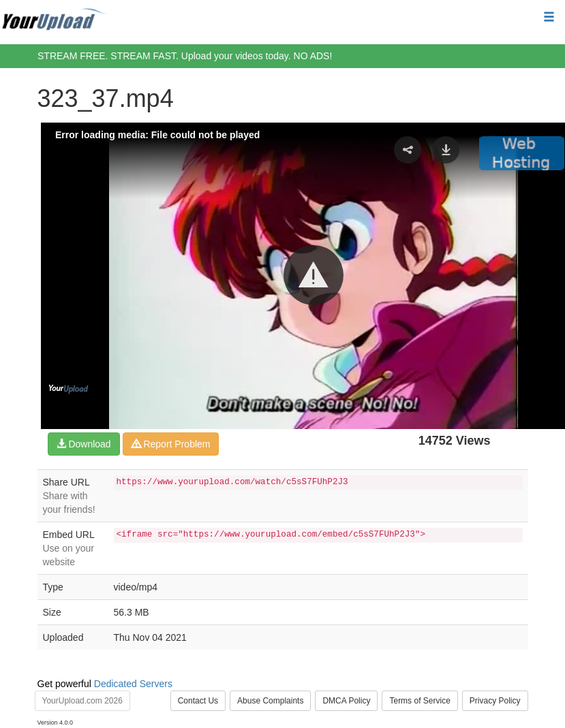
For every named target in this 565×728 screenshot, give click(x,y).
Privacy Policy (495, 701)
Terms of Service (419, 701)
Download (84, 444)
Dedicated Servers (133, 684)
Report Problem (171, 444)
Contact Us (198, 701)
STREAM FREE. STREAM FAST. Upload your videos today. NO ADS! (185, 56)
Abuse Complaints (270, 701)
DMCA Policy (346, 701)
